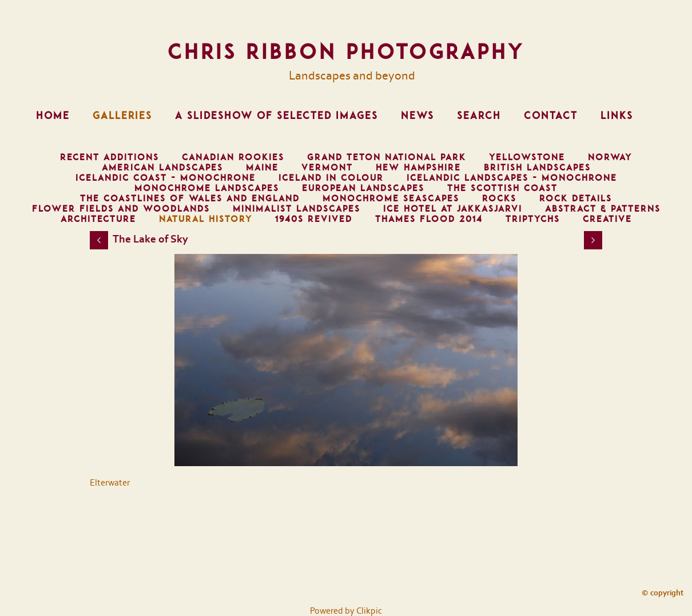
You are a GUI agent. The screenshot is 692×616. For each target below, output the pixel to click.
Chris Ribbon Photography (346, 51)
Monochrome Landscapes (207, 188)
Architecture (98, 219)
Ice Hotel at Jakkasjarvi (453, 209)
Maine (262, 168)
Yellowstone (527, 157)
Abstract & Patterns (603, 209)
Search (479, 116)
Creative (607, 219)
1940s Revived (314, 219)
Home (53, 116)
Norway (610, 157)
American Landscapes (162, 168)
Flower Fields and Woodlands (121, 209)
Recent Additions (110, 157)
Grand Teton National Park (387, 157)
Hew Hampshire (418, 168)
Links (617, 116)
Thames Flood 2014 (429, 219)
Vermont (327, 168)
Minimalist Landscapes (297, 209)
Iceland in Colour (331, 178)
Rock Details (576, 198)
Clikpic (369, 611)
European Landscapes (363, 188)
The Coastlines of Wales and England (190, 198)
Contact (551, 116)
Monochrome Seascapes (391, 198)
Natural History (206, 219)
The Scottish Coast (502, 188)
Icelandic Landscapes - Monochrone (512, 178)
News (417, 116)
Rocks (499, 198)
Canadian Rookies (233, 157)
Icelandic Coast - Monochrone (166, 178)
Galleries (122, 116)
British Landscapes (537, 168)
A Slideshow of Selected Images (277, 116)
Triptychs (533, 219)
